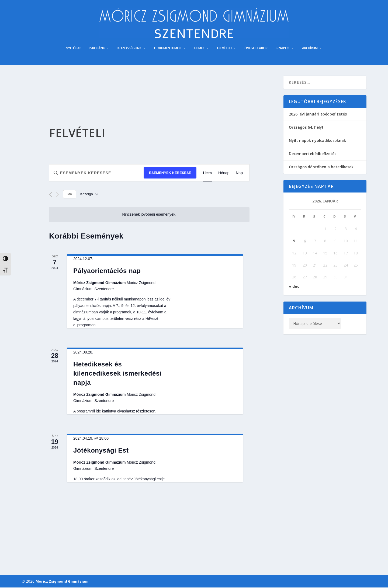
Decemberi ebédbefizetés (313, 154)
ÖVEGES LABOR (256, 49)
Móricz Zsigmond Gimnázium (62, 582)
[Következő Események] (58, 195)
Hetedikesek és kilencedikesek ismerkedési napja (117, 374)
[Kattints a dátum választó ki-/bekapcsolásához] (89, 195)
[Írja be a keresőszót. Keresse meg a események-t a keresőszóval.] (96, 174)
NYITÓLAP (74, 49)
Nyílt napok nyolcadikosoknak (317, 141)
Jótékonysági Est (101, 451)
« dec (294, 287)
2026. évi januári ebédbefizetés (318, 115)
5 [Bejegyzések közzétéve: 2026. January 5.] (294, 241)
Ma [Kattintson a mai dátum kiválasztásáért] (70, 195)
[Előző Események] (51, 195)
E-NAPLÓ (283, 49)
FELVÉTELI (224, 49)
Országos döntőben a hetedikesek (321, 168)
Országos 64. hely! (306, 128)
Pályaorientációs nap (107, 271)
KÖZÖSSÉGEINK (129, 49)
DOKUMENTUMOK (168, 49)
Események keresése (170, 174)
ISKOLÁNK (97, 49)
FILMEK (199, 49)
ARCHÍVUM (310, 49)
